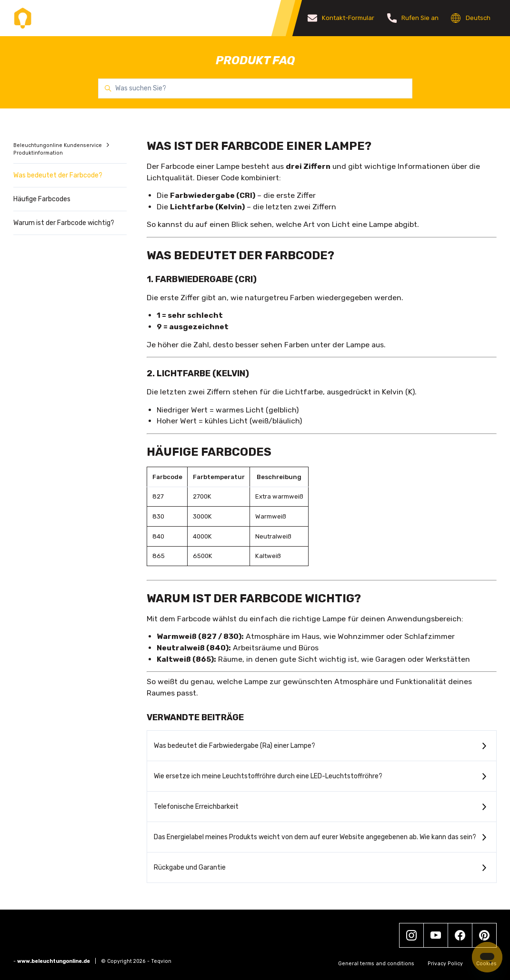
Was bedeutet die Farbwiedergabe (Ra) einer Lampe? (235, 746)
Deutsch (471, 18)
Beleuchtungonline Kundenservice (58, 145)
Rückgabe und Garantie (190, 867)
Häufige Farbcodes (42, 199)
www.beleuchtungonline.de (54, 961)
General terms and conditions (376, 964)
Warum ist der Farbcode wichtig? (64, 223)
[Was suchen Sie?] (255, 88)
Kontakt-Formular (341, 18)
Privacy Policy (445, 964)
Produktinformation (38, 153)
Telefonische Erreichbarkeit (196, 807)
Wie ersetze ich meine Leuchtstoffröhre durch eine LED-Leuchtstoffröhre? (268, 776)
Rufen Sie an (413, 18)
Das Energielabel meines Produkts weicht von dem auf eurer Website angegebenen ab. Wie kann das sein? (315, 837)
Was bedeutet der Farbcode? (58, 175)
